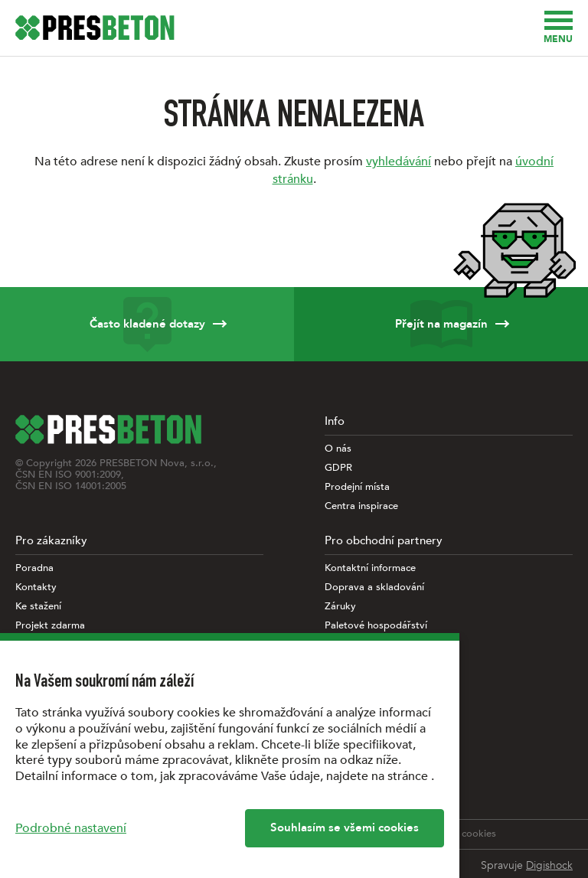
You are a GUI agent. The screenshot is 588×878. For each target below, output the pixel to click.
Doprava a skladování (374, 588)
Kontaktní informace (370, 568)
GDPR (338, 468)
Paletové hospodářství (376, 626)
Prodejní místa (357, 487)
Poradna (34, 568)
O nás (338, 449)
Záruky (340, 607)
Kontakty (36, 588)
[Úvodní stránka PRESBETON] (95, 28)
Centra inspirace (361, 506)
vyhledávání (399, 162)
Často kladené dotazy (147, 324)
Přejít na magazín (441, 324)
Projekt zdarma (50, 626)
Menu (558, 28)
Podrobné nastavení (71, 828)
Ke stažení (38, 607)
